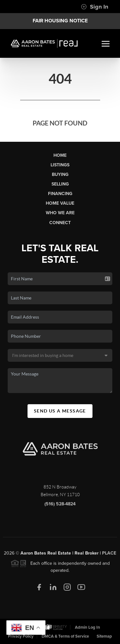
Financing (60, 194)
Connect (60, 223)
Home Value (60, 203)
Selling (60, 184)
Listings (60, 165)
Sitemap (104, 636)
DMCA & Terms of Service (65, 636)
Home (60, 155)
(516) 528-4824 (60, 506)
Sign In (95, 7)
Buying (60, 174)
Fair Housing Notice (60, 21)
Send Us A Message (60, 411)
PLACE (109, 554)
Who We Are (60, 213)
